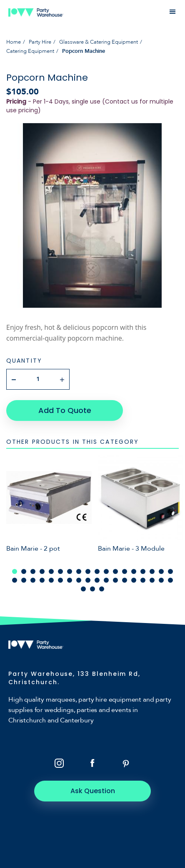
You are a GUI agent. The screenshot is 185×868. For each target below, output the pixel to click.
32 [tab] (134, 580)
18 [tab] (170, 571)
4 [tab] (42, 571)
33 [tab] (143, 580)
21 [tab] (33, 580)
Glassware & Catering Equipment (99, 42)
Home (14, 42)
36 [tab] (170, 580)
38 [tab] (92, 589)
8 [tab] (79, 571)
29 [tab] (106, 580)
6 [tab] (60, 571)
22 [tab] (42, 580)
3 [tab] (33, 571)
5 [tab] (51, 571)
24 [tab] (60, 580)
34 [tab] (152, 580)
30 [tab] (115, 580)
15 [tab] (143, 571)
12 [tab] (115, 571)
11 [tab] (106, 571)
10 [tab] (97, 571)
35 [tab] (161, 580)
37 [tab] (83, 589)
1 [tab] (15, 571)
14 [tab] (134, 571)
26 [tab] (79, 580)
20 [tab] (24, 580)
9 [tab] (88, 571)
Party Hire (40, 42)
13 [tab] (125, 571)
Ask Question (93, 791)
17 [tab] (161, 571)
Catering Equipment (30, 51)
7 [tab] (70, 571)
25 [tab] (70, 580)
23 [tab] (51, 580)
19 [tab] (15, 580)
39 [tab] (102, 589)
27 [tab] (88, 580)
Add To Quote (65, 410)
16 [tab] (152, 571)
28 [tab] (97, 580)
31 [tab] (125, 580)
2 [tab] (24, 571)
